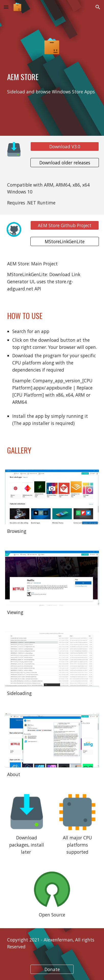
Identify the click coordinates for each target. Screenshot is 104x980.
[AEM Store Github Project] (65, 225)
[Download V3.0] (65, 147)
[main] (52, 77)
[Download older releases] (65, 162)
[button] (6, 7)
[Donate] (52, 969)
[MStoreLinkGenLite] (65, 241)
